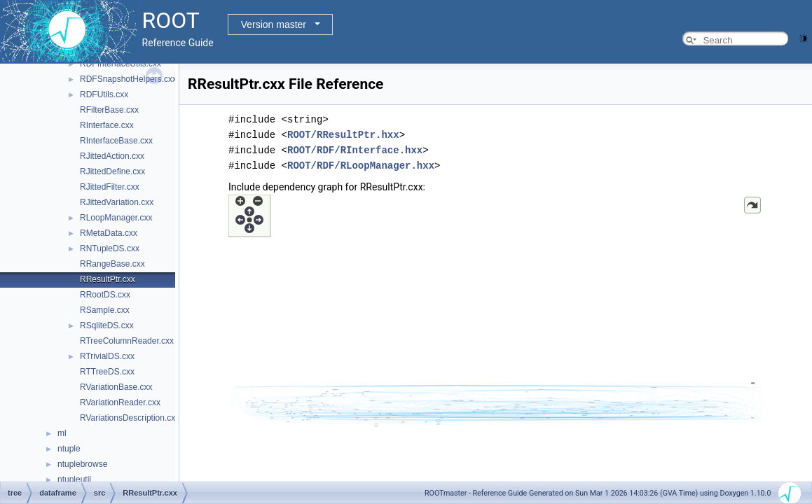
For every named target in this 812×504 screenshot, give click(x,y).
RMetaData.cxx (109, 233)
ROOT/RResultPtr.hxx (343, 135)
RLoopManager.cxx (116, 218)
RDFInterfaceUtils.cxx (121, 64)
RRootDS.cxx (105, 295)
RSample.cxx (105, 310)
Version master (274, 24)
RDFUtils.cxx (104, 94)
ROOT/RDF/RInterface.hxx (355, 150)
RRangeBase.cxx (112, 264)
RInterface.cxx (107, 125)
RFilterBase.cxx (109, 110)
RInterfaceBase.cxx (116, 141)
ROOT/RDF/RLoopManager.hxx (361, 166)
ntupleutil (74, 479)
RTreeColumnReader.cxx (127, 341)
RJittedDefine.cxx (112, 171)
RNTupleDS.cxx (110, 248)
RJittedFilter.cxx (110, 187)
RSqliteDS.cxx (107, 325)
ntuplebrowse (82, 464)
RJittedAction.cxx (112, 156)
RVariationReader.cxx (120, 402)
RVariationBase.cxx (116, 387)
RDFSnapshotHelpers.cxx (128, 79)
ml (62, 433)
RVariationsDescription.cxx (130, 418)
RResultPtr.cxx (108, 279)
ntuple (69, 449)
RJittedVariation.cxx (117, 202)
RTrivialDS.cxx (107, 356)
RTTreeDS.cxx (107, 372)
